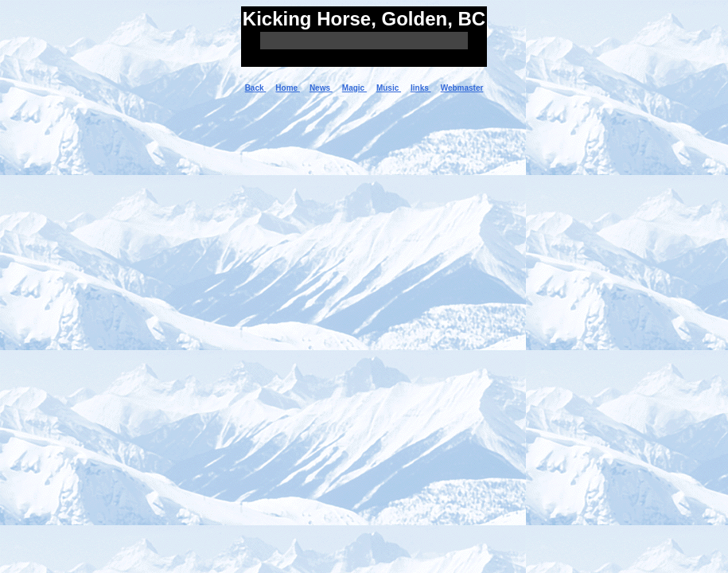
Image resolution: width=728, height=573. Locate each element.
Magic (354, 88)
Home (288, 88)
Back (256, 88)
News (321, 88)
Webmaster (462, 88)
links (421, 88)
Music (389, 88)
